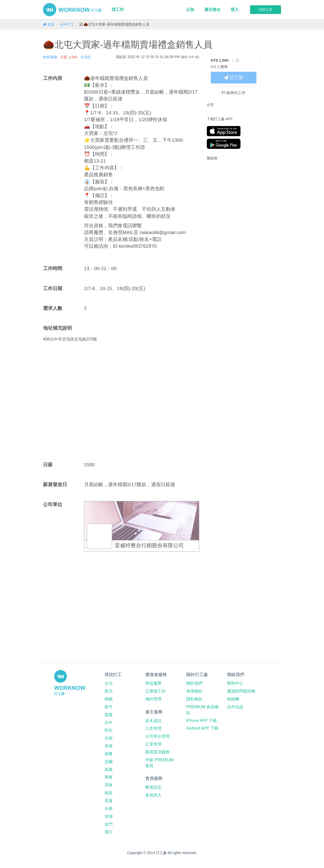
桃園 (109, 699)
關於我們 (194, 683)
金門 (109, 824)
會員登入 (153, 795)
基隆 (109, 754)
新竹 (109, 707)
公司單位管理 (157, 736)
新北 (109, 691)
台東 (109, 809)
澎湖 (109, 816)
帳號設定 (153, 787)
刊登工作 (266, 10)
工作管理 (153, 728)
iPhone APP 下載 (202, 721)
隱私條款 (194, 699)
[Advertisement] (238, 197)
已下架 (234, 78)
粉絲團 (233, 699)
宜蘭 (109, 762)
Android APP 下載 (202, 728)
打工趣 (72, 10)
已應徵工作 (155, 691)
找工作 (118, 10)
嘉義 (109, 769)
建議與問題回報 (241, 691)
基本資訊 (153, 721)
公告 (190, 10)
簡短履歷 (153, 683)
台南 (109, 738)
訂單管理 (153, 744)
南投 (109, 793)
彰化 (109, 730)
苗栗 (109, 715)
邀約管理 (153, 699)
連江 (109, 832)
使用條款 (194, 691)
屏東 (109, 777)
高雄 (109, 746)
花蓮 (109, 801)
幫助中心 (235, 683)
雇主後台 (212, 10)
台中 (109, 723)
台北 (109, 683)
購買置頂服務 (157, 752)
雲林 (109, 785)
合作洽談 (235, 707)
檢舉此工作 (234, 93)
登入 (235, 10)
